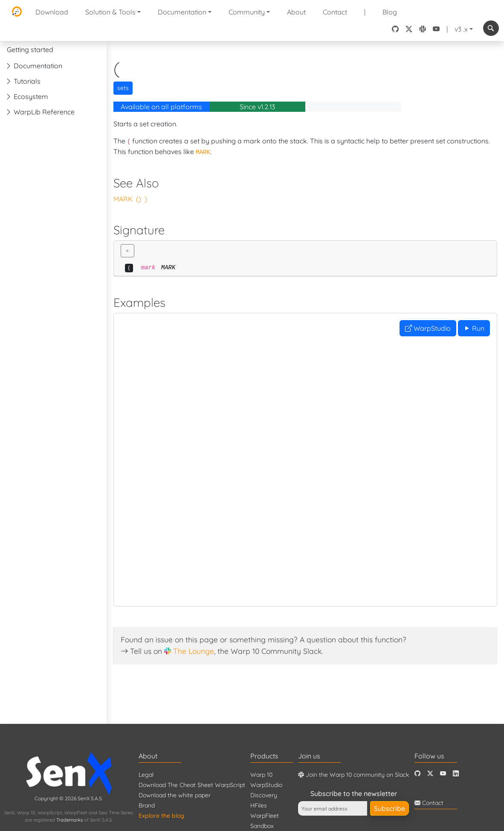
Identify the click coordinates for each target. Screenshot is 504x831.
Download (52, 12)
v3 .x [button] (461, 29)
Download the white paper (175, 795)
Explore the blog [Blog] (161, 816)
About (296, 12)
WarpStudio (428, 328)
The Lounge (194, 651)
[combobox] (491, 28)
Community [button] (247, 12)
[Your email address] (333, 808)
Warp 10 (261, 775)
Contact (335, 12)
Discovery (264, 795)
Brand (147, 805)
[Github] (417, 774)
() (139, 199)
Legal (146, 775)
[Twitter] (430, 774)
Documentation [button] (182, 12)
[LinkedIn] (456, 774)
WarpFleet (265, 816)
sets (123, 88)
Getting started (30, 50)
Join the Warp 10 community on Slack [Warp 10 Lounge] (353, 775)
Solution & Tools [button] (110, 12)
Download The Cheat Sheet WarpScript (192, 785)
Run (474, 328)
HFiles (259, 805)
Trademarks (70, 820)
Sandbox (262, 826)
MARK (123, 199)
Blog (390, 12)
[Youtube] (443, 774)
